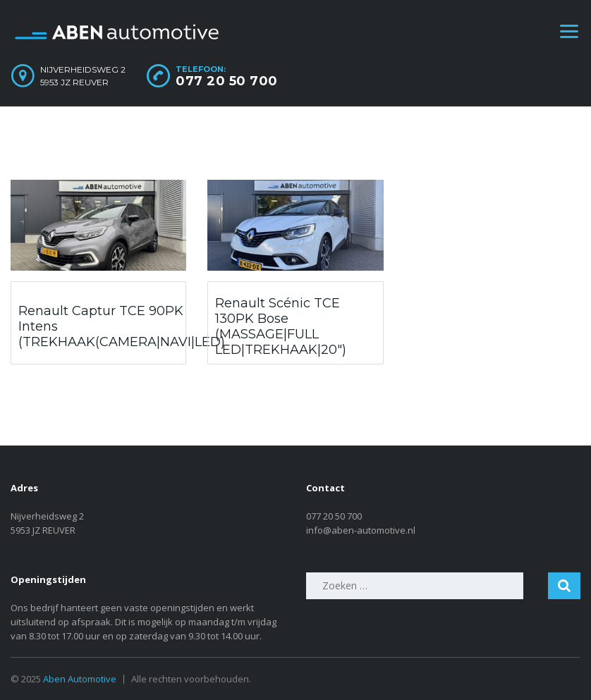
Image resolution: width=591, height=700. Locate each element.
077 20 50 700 (227, 81)
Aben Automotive (80, 679)
